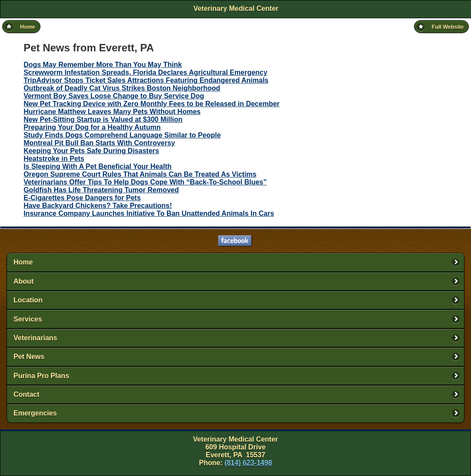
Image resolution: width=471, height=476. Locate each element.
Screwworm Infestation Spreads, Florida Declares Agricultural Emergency (145, 72)
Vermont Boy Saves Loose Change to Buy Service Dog (114, 96)
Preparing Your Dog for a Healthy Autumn (92, 127)
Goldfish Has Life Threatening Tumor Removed (101, 190)
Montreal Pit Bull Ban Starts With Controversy (99, 143)
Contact (27, 394)
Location (28, 300)
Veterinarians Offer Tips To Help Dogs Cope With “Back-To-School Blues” (145, 182)
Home (23, 262)
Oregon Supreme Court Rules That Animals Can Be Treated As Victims (140, 174)
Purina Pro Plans (41, 376)
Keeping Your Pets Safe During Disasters (91, 151)
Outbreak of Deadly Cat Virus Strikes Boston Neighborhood (122, 88)
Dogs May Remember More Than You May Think (103, 65)
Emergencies (35, 413)
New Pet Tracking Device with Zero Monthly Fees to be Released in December (152, 104)
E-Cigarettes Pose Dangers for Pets (82, 198)
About (23, 281)
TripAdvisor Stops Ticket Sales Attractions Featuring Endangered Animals (146, 80)
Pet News (29, 357)
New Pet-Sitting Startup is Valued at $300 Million (103, 119)
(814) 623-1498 (248, 463)
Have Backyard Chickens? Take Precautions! (98, 206)
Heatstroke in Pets (54, 159)
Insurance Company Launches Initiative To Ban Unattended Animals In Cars (149, 213)
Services (28, 319)
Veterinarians (35, 338)
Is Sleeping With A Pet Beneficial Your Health (97, 166)
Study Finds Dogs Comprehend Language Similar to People (122, 135)
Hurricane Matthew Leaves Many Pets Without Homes (112, 112)
